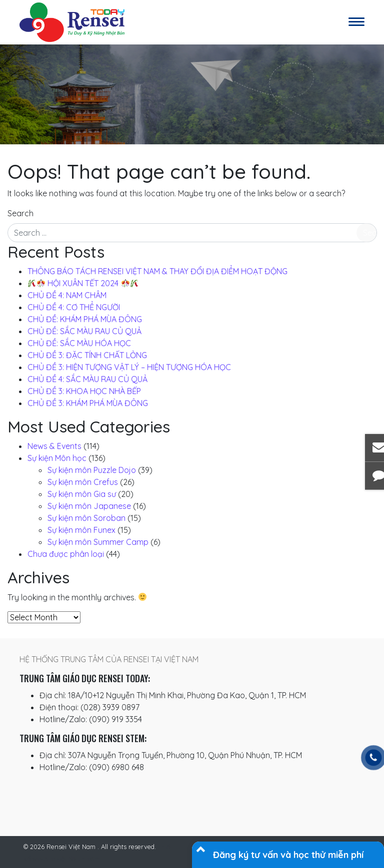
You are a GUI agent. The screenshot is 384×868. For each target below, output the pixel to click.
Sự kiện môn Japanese (89, 506)
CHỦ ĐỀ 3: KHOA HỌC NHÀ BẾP (84, 391)
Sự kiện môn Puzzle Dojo (92, 470)
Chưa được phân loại (66, 554)
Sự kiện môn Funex (81, 530)
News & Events (54, 446)
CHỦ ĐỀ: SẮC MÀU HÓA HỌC (79, 343)
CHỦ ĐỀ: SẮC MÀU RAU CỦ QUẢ (84, 331)
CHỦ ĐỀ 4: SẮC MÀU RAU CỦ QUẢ (87, 379)
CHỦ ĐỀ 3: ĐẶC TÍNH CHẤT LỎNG (87, 355)
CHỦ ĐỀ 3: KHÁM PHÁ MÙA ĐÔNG (88, 403)
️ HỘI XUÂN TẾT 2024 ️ (83, 283)
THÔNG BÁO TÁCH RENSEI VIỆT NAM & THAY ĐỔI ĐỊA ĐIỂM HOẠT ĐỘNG (157, 271)
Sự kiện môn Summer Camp (98, 542)
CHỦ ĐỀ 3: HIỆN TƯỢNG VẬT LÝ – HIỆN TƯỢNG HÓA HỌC (129, 367)
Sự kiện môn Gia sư (82, 494)
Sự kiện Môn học (57, 458)
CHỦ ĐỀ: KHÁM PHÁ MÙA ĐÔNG (85, 319)
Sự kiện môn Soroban (86, 518)
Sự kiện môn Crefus (83, 482)
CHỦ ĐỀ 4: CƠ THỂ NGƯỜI (74, 307)
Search (20, 213)
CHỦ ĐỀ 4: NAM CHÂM (67, 295)
